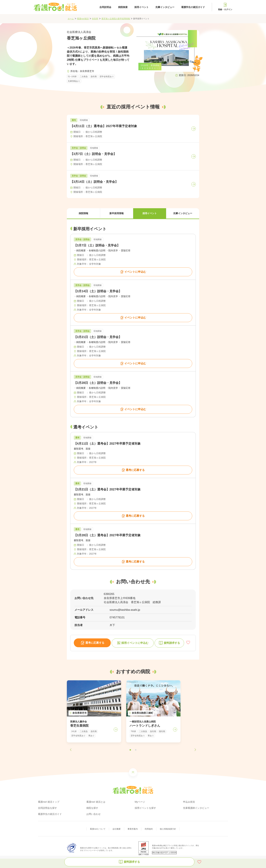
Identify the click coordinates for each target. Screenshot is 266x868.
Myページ (140, 802)
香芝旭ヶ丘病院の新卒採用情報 (116, 19)
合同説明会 (105, 7)
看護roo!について (98, 829)
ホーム (71, 19)
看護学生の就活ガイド (193, 7)
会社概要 (117, 829)
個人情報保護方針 (168, 829)
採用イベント (141, 7)
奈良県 (95, 19)
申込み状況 (189, 802)
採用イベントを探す (145, 808)
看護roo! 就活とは (96, 802)
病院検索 (123, 7)
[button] (83, 214)
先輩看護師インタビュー (196, 808)
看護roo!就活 (83, 19)
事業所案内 (133, 829)
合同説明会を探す (47, 808)
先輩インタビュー (165, 7)
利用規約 (149, 829)
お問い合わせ (93, 814)
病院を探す (92, 808)
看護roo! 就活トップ (49, 802)
